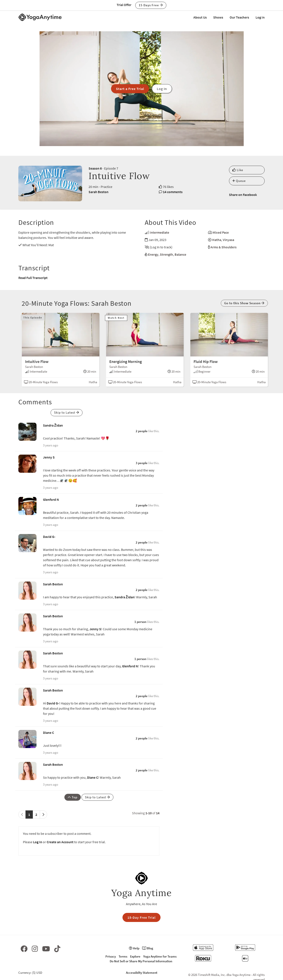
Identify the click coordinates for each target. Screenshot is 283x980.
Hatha (217, 240)
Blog (148, 948)
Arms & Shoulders (223, 247)
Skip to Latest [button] (67, 412)
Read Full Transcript (33, 278)
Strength (166, 254)
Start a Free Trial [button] (130, 89)
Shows (218, 17)
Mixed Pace (221, 232)
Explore (135, 956)
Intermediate (159, 232)
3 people (142, 463)
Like (238, 170)
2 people (142, 431)
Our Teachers (239, 17)
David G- (49, 537)
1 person (140, 622)
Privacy (111, 956)
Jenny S (49, 457)
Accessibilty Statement (142, 973)
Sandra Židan (53, 425)
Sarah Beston (99, 192)
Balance (180, 254)
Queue (239, 181)
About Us (200, 17)
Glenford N (51, 499)
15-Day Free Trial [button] (141, 917)
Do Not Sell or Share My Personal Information (141, 961)
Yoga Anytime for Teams (160, 956)
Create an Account (60, 842)
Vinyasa (228, 240)
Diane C (48, 733)
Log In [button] (162, 89)
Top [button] (73, 797)
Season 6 (95, 168)
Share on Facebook (243, 195)
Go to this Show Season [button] (244, 303)
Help (134, 948)
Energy (153, 254)
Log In (260, 17)
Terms (123, 956)
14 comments (173, 192)
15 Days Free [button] (151, 5)
